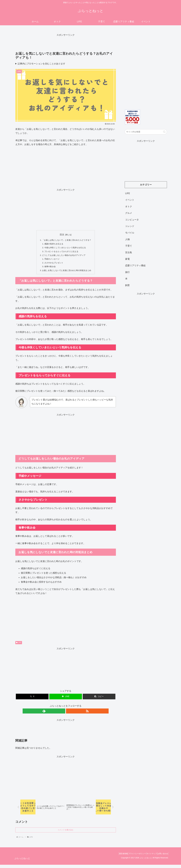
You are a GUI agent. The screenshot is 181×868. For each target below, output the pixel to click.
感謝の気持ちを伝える (53, 244)
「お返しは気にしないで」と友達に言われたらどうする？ (67, 240)
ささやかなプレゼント (53, 265)
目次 (62, 235)
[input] (146, 132)
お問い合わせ (162, 857)
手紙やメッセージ (51, 261)
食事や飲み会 (49, 269)
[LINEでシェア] (66, 699)
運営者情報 (116, 857)
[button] (99, 699)
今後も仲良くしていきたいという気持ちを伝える (65, 248)
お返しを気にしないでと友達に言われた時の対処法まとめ (67, 273)
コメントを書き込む (66, 833)
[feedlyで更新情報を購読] (63, 714)
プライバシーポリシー (132, 857)
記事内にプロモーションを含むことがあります (41, 64)
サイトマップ (149, 857)
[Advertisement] (66, 43)
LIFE (19, 645)
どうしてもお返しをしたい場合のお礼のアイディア (64, 256)
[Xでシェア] (32, 699)
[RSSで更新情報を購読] (69, 714)
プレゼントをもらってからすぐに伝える (61, 252)
